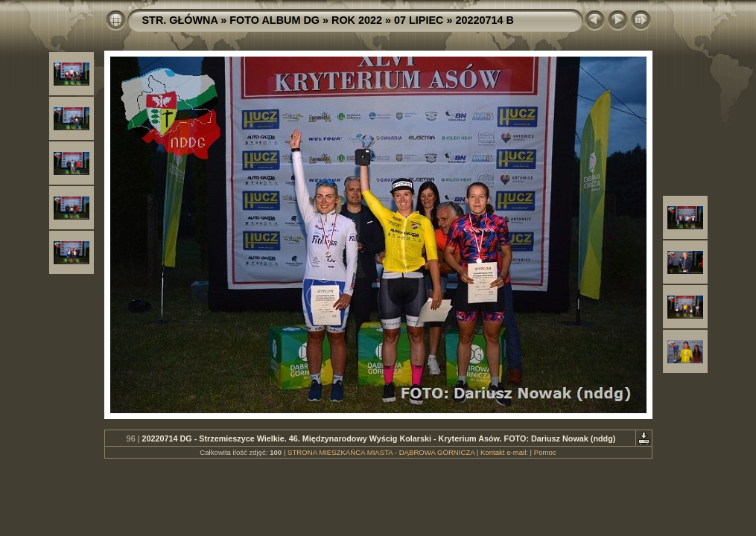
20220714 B (484, 20)
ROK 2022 (357, 20)
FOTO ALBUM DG (274, 20)
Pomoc (545, 452)
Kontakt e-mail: (504, 452)
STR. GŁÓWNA (180, 20)
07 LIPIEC (419, 20)
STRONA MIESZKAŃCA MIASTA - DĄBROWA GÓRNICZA (381, 452)
